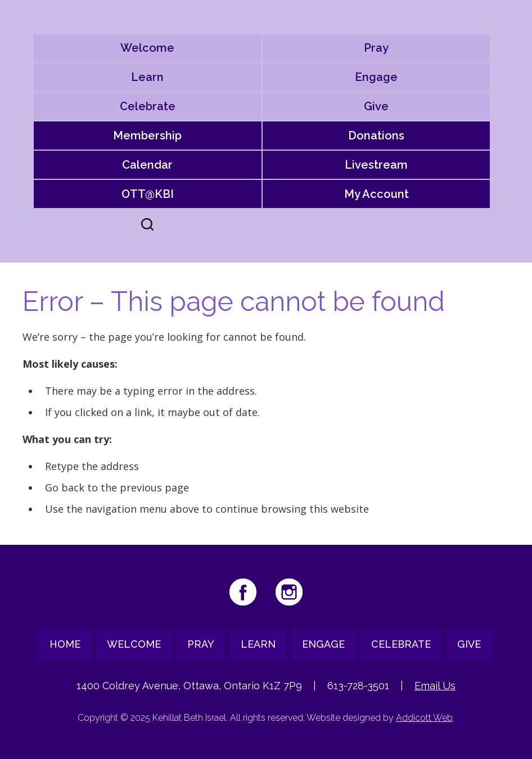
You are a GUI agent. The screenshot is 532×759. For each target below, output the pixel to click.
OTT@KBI (148, 194)
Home (65, 644)
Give (376, 106)
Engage (376, 77)
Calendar (147, 165)
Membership (147, 135)
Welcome (147, 48)
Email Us (435, 686)
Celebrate (148, 106)
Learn (147, 77)
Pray (376, 48)
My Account (377, 194)
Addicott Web (424, 718)
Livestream (376, 165)
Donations (376, 135)
